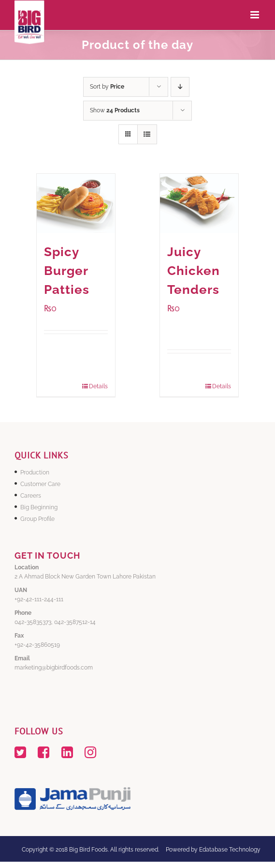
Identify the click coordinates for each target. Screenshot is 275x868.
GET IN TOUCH (47, 556)
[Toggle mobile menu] (255, 15)
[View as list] (147, 134)
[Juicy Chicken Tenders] (199, 203)
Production (35, 472)
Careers (31, 496)
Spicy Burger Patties (67, 271)
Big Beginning (39, 507)
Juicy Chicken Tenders (194, 271)
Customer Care (40, 484)
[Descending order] (180, 87)
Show (115, 110)
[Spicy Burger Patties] (76, 203)
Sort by (107, 87)
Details (98, 386)
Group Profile (37, 519)
